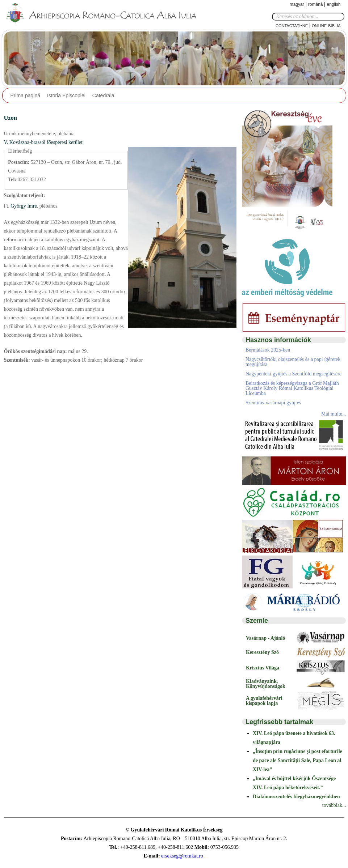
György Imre (23, 206)
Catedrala (103, 95)
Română (316, 4)
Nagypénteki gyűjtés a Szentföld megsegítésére (294, 374)
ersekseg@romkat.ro (182, 856)
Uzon (11, 118)
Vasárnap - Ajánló (265, 638)
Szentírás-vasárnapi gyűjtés (273, 403)
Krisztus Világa (263, 668)
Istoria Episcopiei (66, 95)
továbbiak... (334, 805)
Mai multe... (334, 414)
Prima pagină (26, 95)
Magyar (297, 4)
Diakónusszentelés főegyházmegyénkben (296, 797)
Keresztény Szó (262, 652)
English (334, 4)
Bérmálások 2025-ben (268, 350)
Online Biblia (326, 25)
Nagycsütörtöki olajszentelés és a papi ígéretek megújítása (293, 362)
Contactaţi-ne (292, 25)
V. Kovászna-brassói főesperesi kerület (43, 142)
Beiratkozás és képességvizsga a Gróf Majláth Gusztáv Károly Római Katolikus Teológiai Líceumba (292, 388)
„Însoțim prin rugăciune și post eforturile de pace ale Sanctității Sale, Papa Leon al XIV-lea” (297, 760)
